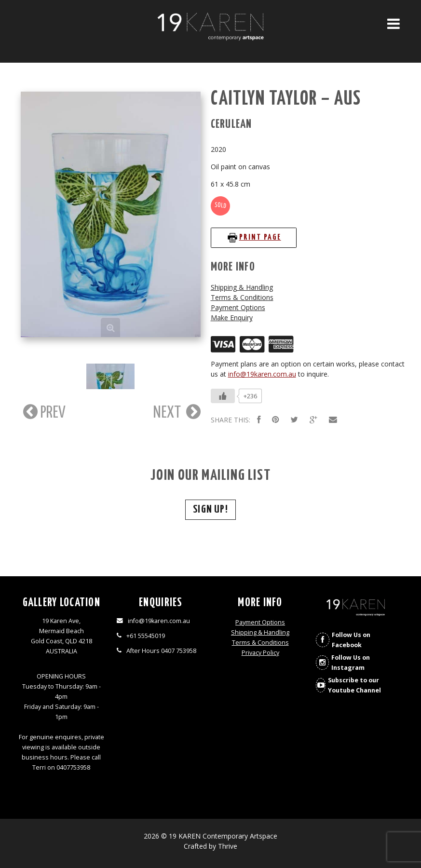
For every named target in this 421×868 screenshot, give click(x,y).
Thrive (228, 846)
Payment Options (238, 307)
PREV (43, 412)
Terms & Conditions (242, 297)
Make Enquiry (232, 318)
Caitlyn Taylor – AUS (286, 99)
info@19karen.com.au (262, 374)
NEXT (177, 412)
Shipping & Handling (242, 287)
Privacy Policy (260, 653)
